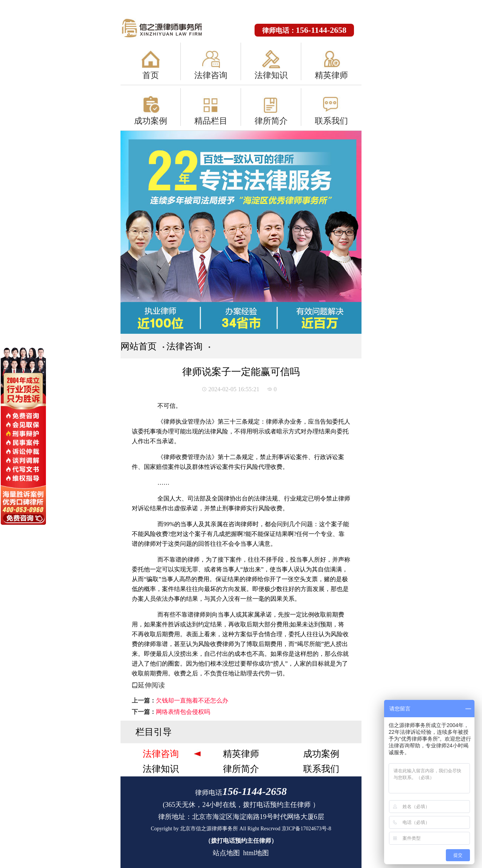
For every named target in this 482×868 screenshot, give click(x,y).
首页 (151, 75)
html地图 (256, 853)
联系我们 (331, 121)
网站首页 (139, 346)
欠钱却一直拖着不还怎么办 (192, 700)
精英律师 (331, 75)
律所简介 (271, 121)
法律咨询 (211, 75)
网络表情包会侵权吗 (183, 712)
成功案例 (151, 121)
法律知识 (271, 75)
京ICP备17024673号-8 (306, 829)
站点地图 (226, 853)
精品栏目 (211, 121)
